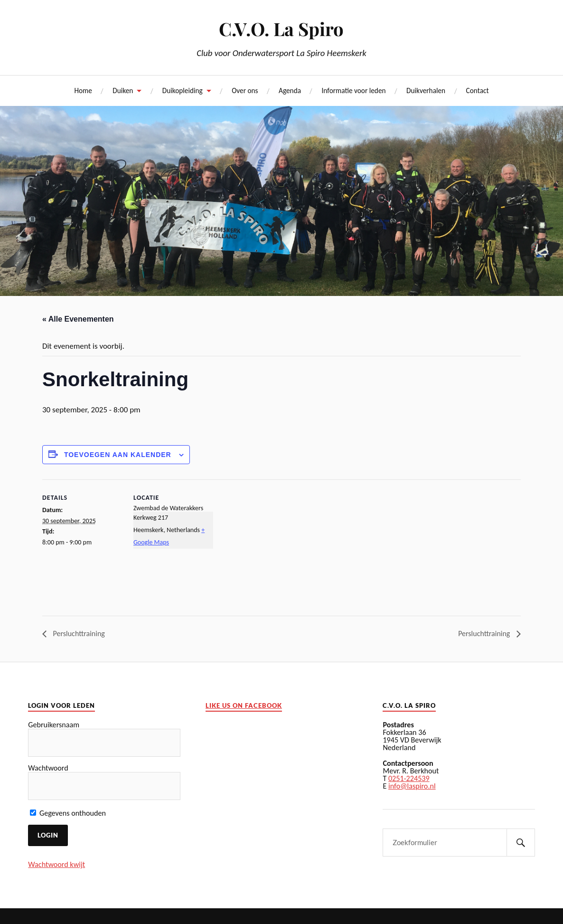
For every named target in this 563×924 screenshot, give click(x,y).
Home (83, 90)
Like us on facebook (244, 706)
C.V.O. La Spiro (281, 29)
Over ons (245, 90)
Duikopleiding (183, 90)
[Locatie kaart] (275, 545)
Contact (478, 90)
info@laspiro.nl (412, 786)
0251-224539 (409, 778)
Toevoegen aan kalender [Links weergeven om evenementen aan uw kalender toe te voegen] (118, 455)
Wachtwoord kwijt (56, 864)
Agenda (290, 90)
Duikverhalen (426, 90)
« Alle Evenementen (78, 319)
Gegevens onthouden (68, 813)
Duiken (123, 90)
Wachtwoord (48, 768)
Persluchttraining (78, 633)
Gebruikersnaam (54, 725)
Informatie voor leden (353, 90)
